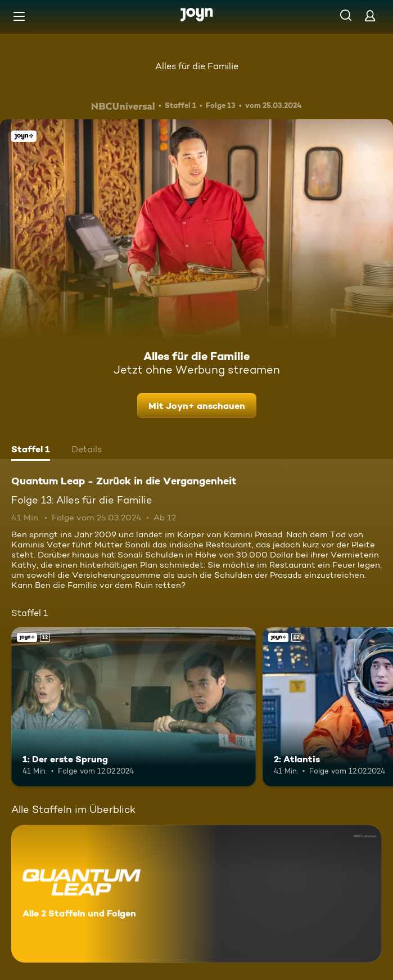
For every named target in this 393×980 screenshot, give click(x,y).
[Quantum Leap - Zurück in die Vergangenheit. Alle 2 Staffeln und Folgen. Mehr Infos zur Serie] (196, 894)
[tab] (31, 451)
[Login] (370, 15)
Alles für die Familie (197, 66)
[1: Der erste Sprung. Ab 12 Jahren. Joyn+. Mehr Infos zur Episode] (134, 707)
